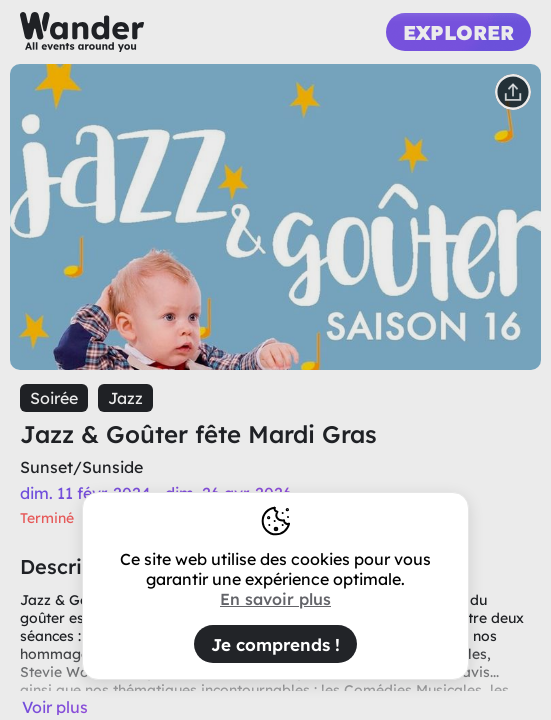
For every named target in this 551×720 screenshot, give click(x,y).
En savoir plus (275, 599)
